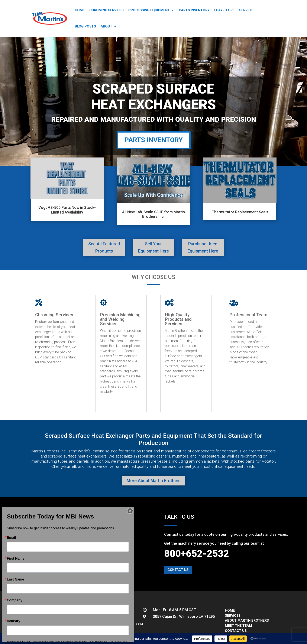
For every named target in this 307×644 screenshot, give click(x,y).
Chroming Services (106, 10)
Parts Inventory (194, 10)
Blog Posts (85, 26)
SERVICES (233, 616)
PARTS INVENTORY (154, 140)
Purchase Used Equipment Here (203, 247)
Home (80, 10)
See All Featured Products (104, 247)
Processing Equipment (149, 10)
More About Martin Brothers (154, 481)
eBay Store (224, 10)
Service (246, 10)
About (106, 26)
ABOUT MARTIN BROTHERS (247, 620)
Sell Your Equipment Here (153, 247)
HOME (230, 610)
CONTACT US (236, 631)
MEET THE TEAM (238, 626)
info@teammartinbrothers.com (117, 624)
